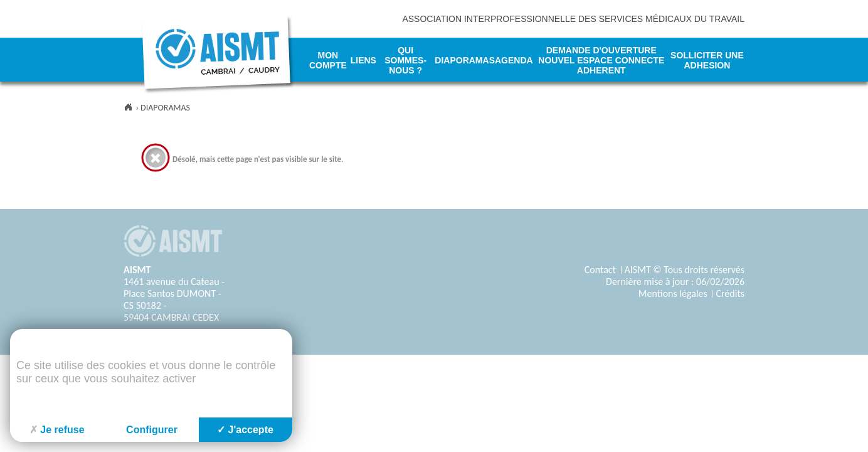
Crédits (730, 293)
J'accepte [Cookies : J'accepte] (245, 430)
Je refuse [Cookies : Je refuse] (57, 430)
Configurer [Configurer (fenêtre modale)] (152, 430)
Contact (600, 270)
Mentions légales (673, 293)
